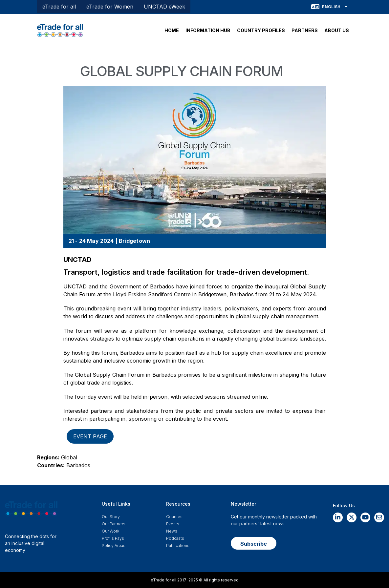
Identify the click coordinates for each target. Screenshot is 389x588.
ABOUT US (337, 30)
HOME (172, 30)
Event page (90, 436)
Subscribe (254, 544)
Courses (174, 517)
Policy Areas (114, 546)
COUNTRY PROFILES (261, 30)
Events (173, 524)
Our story (111, 517)
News (172, 531)
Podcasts (175, 538)
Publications (178, 546)
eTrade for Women (110, 7)
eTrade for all (59, 7)
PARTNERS (305, 30)
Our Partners (114, 524)
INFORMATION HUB (208, 30)
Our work (110, 531)
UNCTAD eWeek (164, 7)
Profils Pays (113, 538)
